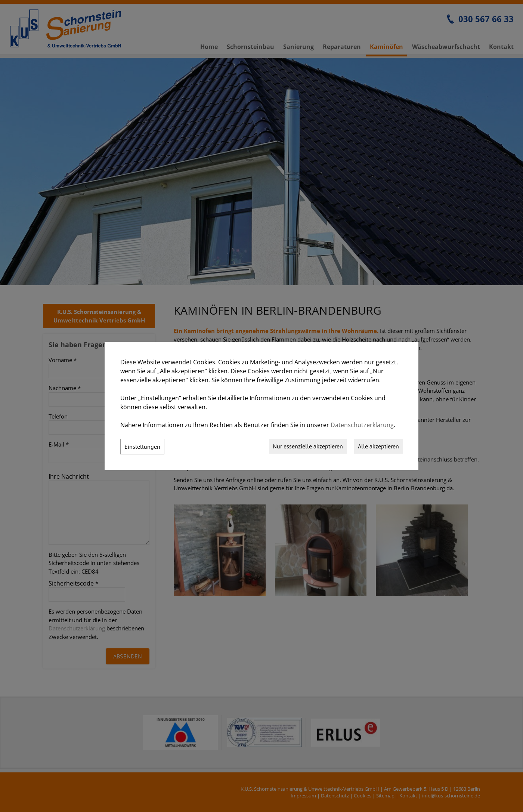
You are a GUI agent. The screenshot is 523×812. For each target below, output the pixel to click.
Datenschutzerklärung (362, 425)
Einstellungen (142, 447)
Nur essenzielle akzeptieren (308, 446)
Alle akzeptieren (378, 446)
